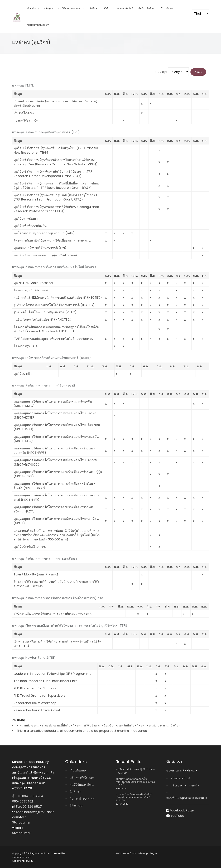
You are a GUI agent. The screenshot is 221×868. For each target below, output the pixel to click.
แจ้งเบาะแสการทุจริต (185, 785)
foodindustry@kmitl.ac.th (33, 812)
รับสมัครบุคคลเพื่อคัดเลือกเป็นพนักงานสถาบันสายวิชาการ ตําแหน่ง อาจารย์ (135, 782)
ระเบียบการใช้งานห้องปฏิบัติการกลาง (135, 769)
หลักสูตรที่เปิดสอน (82, 777)
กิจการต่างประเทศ (82, 798)
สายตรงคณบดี (181, 778)
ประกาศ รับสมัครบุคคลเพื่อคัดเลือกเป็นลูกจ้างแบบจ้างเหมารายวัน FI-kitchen (134, 797)
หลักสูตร (48, 8)
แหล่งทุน (161, 72)
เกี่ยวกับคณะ (78, 770)
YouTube (175, 816)
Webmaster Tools (126, 853)
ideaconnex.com (22, 857)
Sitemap (76, 805)
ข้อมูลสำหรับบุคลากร (38, 25)
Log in (154, 853)
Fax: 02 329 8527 (27, 807)
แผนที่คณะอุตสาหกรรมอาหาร (187, 798)
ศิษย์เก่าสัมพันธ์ (146, 8)
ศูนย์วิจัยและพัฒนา (82, 784)
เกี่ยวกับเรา (33, 8)
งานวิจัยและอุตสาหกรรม (71, 8)
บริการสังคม (166, 8)
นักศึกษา (94, 8)
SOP (106, 8)
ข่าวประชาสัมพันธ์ (123, 8)
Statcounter (21, 822)
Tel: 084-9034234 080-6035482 (28, 799)
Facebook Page (180, 810)
